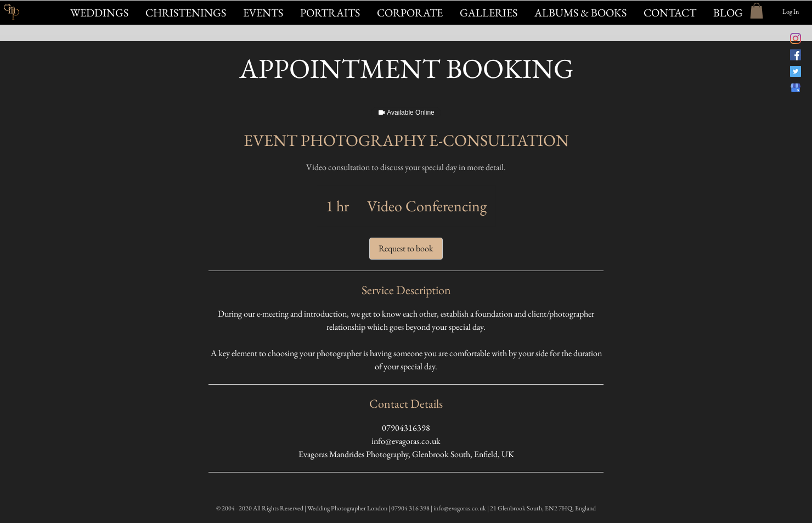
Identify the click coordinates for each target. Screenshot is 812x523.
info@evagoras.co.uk (460, 508)
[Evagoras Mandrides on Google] (796, 88)
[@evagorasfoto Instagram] (796, 38)
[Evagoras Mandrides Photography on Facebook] (796, 55)
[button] (263, 13)
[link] (406, 249)
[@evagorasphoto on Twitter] (796, 71)
